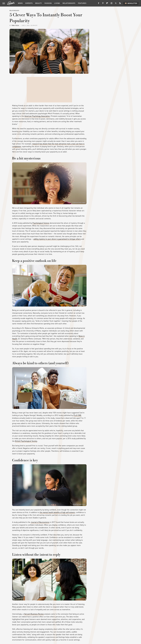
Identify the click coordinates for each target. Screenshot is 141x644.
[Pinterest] (103, 4)
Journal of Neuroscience (40, 522)
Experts (29, 3)
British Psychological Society (26, 441)
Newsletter (131, 3)
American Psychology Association (37, 116)
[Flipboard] (107, 4)
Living (57, 3)
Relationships (69, 3)
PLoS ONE (77, 415)
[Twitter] (116, 4)
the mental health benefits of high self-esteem (57, 512)
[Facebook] (99, 4)
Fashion (48, 3)
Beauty (39, 3)
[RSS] (120, 4)
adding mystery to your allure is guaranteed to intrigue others (57, 239)
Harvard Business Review (34, 614)
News (20, 3)
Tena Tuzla (15, 25)
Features (82, 3)
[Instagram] (111, 4)
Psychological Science (41, 223)
